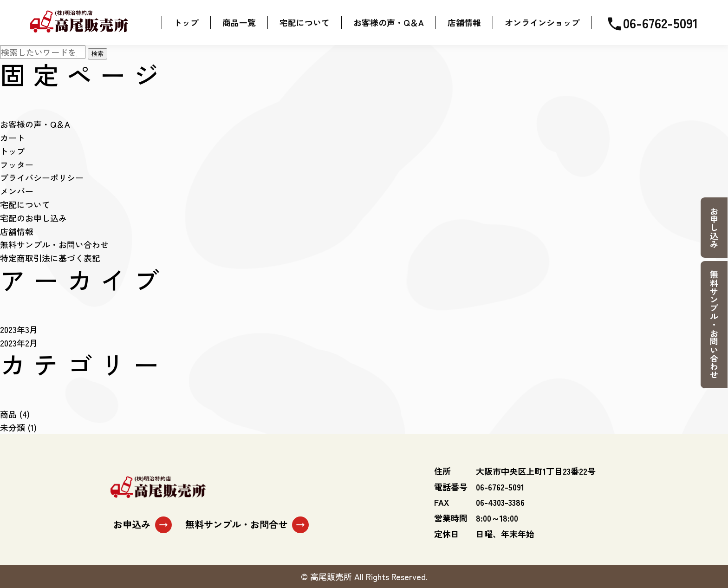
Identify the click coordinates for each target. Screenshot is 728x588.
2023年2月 (19, 343)
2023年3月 (19, 329)
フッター (17, 164)
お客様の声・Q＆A (35, 124)
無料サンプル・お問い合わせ (714, 325)
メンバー (17, 191)
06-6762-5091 (652, 23)
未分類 (13, 427)
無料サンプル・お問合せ (247, 525)
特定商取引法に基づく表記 (50, 258)
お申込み (143, 525)
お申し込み (714, 228)
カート (13, 137)
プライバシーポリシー (42, 178)
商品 (8, 414)
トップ (13, 151)
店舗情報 (17, 231)
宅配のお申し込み (33, 218)
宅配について (25, 204)
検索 (97, 54)
